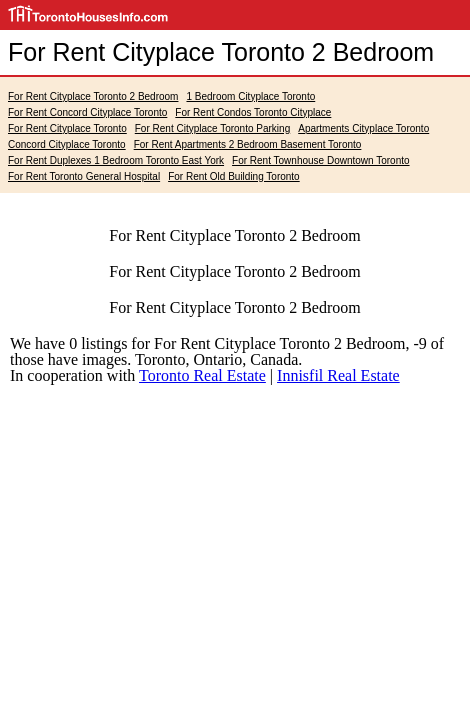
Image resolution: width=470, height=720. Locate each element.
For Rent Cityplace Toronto (67, 128)
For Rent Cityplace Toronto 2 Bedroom (93, 96)
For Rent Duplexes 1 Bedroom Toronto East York (116, 160)
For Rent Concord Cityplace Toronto (87, 112)
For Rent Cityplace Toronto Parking (212, 128)
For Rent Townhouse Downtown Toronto (321, 160)
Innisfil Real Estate (338, 375)
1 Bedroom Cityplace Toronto (250, 96)
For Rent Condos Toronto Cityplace (253, 112)
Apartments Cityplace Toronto (363, 128)
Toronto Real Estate (202, 375)
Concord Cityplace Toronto (67, 144)
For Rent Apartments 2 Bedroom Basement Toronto (248, 144)
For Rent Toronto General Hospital (84, 176)
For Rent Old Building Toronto (234, 176)
